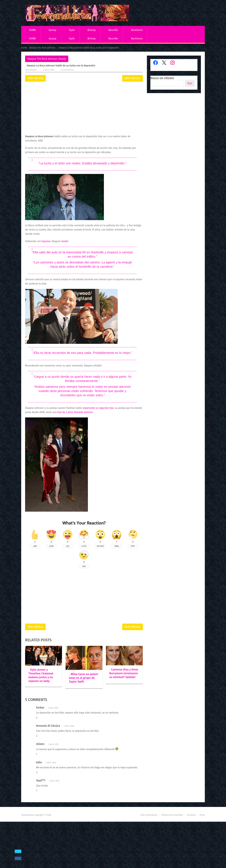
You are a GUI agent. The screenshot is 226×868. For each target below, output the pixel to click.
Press (202, 815)
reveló (65, 241)
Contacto (191, 815)
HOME (33, 30)
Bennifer (113, 30)
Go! (190, 83)
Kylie (72, 30)
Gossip (52, 30)
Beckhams (137, 30)
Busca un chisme (162, 78)
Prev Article (36, 78)
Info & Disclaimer (149, 815)
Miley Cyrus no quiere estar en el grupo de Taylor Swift (83, 678)
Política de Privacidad (172, 815)
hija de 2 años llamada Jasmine (75, 412)
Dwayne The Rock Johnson (42, 59)
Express (46, 241)
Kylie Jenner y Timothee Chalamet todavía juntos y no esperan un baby (41, 675)
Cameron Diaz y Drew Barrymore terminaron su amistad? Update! (124, 673)
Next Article (132, 78)
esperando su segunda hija (98, 408)
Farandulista (31, 70)
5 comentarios (67, 70)
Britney (91, 30)
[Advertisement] (84, 108)
